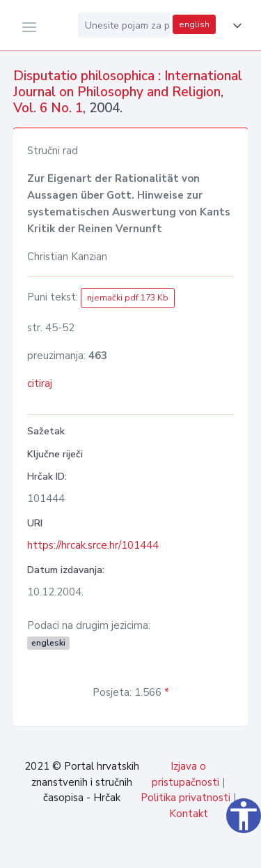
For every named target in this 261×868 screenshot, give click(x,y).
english (194, 24)
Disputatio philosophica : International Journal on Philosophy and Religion (128, 84)
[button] (235, 26)
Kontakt (189, 814)
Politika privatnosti (185, 798)
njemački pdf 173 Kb (128, 298)
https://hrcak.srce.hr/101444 (93, 545)
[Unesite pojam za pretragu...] (124, 25)
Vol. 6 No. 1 (48, 108)
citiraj (40, 383)
